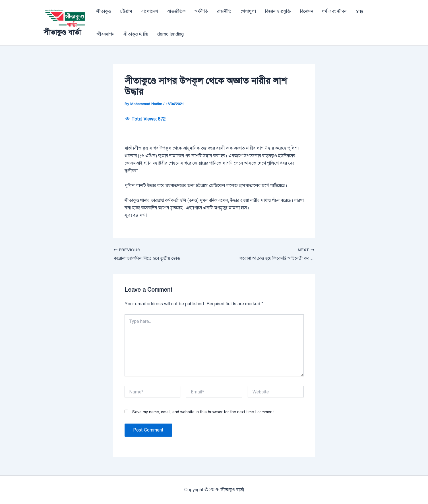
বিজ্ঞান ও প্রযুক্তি (278, 11)
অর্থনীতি (201, 11)
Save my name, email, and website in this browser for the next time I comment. (203, 412)
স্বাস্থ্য (359, 11)
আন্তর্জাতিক (176, 11)
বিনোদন (307, 11)
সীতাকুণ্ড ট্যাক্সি (136, 34)
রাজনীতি (224, 11)
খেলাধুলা (248, 11)
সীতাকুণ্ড (104, 11)
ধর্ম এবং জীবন (334, 11)
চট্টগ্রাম (126, 11)
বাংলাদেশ (150, 11)
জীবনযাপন (105, 34)
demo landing (170, 34)
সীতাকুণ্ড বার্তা (62, 32)
